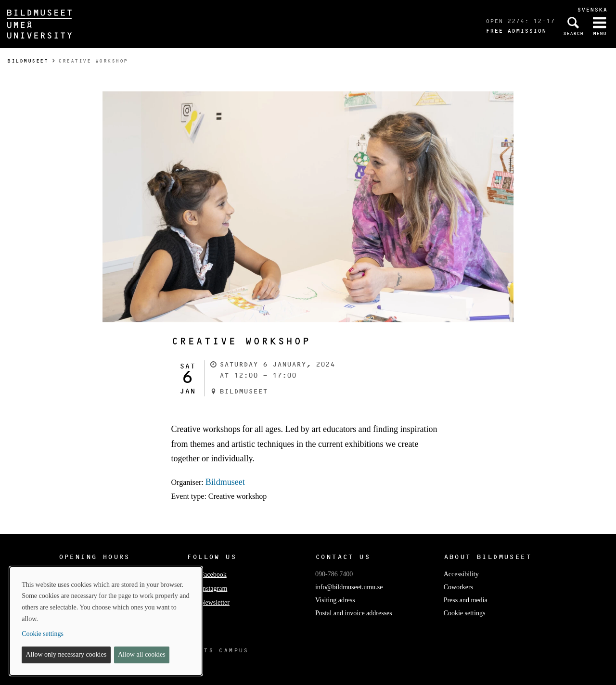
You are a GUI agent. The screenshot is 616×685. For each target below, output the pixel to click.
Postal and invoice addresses (354, 613)
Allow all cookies (142, 654)
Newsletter (208, 603)
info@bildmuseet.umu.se (349, 587)
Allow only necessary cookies (66, 654)
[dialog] (106, 621)
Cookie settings (465, 613)
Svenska (592, 9)
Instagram (207, 589)
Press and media (466, 600)
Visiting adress (335, 600)
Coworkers (458, 587)
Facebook (206, 575)
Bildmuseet (28, 61)
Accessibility (461, 574)
